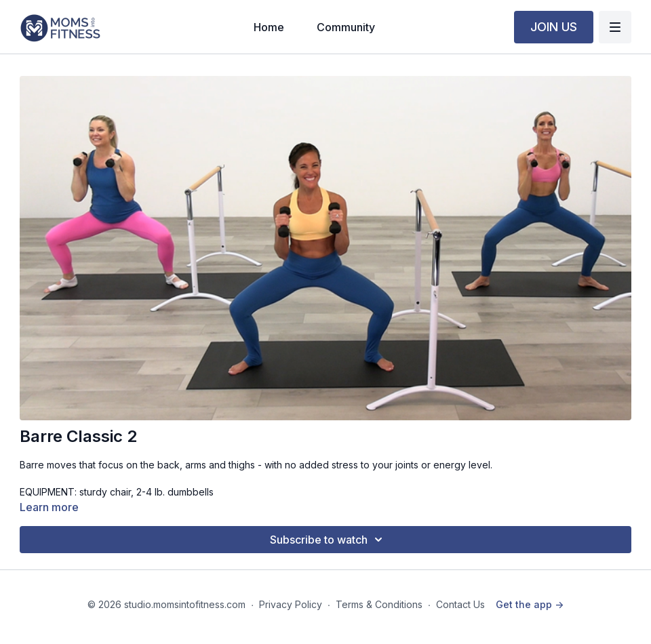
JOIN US (554, 27)
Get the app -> (530, 604)
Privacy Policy (291, 604)
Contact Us (460, 604)
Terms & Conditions (379, 604)
